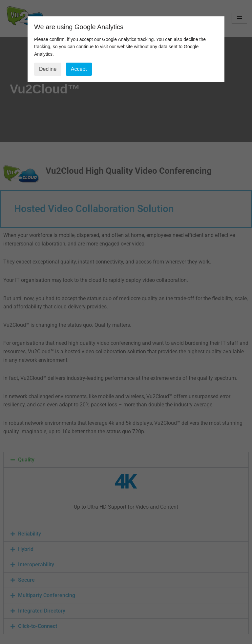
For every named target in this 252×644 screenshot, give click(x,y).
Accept (79, 69)
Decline (48, 69)
